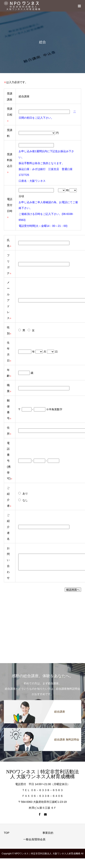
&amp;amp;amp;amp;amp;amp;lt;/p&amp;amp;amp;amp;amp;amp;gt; (39, 625)
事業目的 (48, 833)
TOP (7, 833)
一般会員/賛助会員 (34, 839)
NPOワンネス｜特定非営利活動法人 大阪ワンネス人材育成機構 (42, 774)
